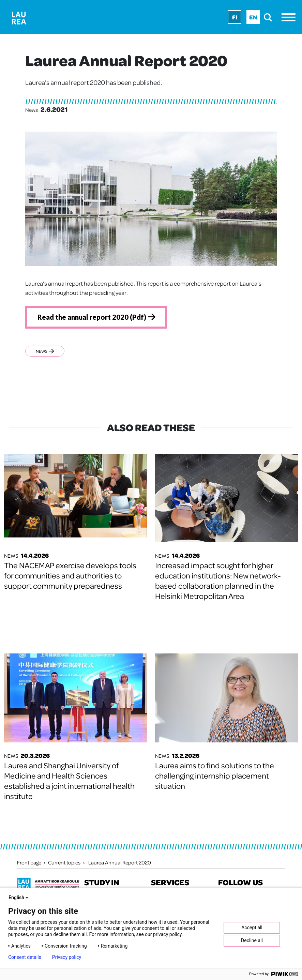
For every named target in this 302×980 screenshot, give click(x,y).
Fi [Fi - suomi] (235, 17)
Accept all (252, 928)
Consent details (25, 957)
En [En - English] (253, 17)
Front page (29, 862)
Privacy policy (67, 957)
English (19, 898)
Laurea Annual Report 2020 (120, 862)
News (45, 351)
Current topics (64, 862)
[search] (270, 17)
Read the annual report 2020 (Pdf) (92, 317)
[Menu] (290, 17)
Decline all (252, 940)
